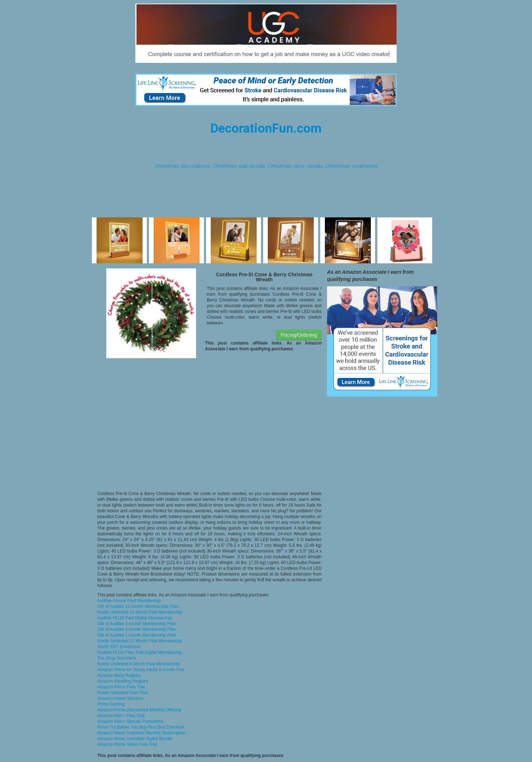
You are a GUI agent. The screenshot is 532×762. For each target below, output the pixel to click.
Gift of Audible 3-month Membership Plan (137, 624)
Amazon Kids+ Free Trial (121, 716)
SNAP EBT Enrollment (119, 647)
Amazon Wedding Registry (123, 681)
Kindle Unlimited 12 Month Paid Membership (140, 641)
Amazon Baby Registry (119, 675)
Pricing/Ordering (299, 335)
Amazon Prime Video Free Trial (127, 744)
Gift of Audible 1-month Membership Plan (137, 635)
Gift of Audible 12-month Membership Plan (138, 606)
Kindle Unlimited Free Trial (123, 693)
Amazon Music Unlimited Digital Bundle (135, 739)
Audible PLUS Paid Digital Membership (135, 618)
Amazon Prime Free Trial (121, 687)
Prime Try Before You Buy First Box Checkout (141, 727)
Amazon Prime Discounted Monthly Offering (139, 710)
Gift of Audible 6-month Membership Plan (137, 629)
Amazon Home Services (120, 698)
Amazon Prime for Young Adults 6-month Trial (141, 670)
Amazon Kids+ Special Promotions (130, 721)
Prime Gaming (111, 704)
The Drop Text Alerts (117, 658)
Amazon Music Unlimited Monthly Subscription (142, 733)
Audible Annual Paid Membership (129, 601)
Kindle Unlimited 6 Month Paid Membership (139, 664)
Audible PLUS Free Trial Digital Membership (139, 652)
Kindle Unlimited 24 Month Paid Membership (140, 612)
